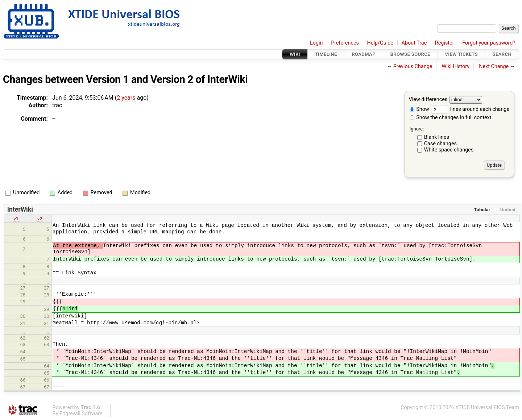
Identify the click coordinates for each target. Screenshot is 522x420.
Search (502, 54)
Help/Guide (380, 43)
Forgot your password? (489, 43)
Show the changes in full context (451, 118)
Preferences (345, 43)
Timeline (326, 54)
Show (419, 109)
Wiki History (456, 66)
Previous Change (413, 66)
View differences (428, 100)
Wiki (295, 54)
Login (316, 43)
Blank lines (437, 137)
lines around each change (470, 109)
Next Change (494, 66)
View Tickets (461, 54)
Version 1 (107, 79)
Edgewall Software (81, 414)
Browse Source (410, 54)
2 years (126, 98)
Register (445, 43)
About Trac (414, 43)
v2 (40, 219)
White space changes (449, 150)
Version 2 (172, 79)
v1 (16, 219)
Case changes (440, 144)
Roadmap (364, 54)
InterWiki (228, 79)
